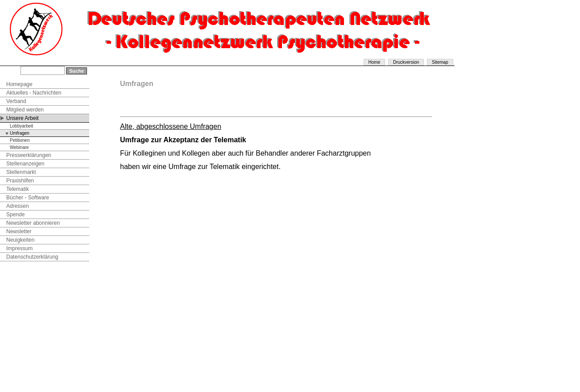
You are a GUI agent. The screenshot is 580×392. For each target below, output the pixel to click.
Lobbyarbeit (21, 126)
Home (375, 62)
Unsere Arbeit (23, 118)
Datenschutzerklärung (32, 257)
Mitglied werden (25, 110)
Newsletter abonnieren (33, 223)
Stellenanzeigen (25, 164)
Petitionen (20, 140)
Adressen (18, 206)
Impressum (19, 248)
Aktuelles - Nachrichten (34, 93)
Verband (16, 101)
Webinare (19, 147)
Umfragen (20, 133)
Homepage (19, 84)
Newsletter (19, 231)
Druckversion (406, 62)
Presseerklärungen (29, 155)
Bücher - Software (28, 198)
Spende (15, 215)
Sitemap (440, 62)
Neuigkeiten (20, 240)
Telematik (18, 189)
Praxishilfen (20, 181)
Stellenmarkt (21, 172)
